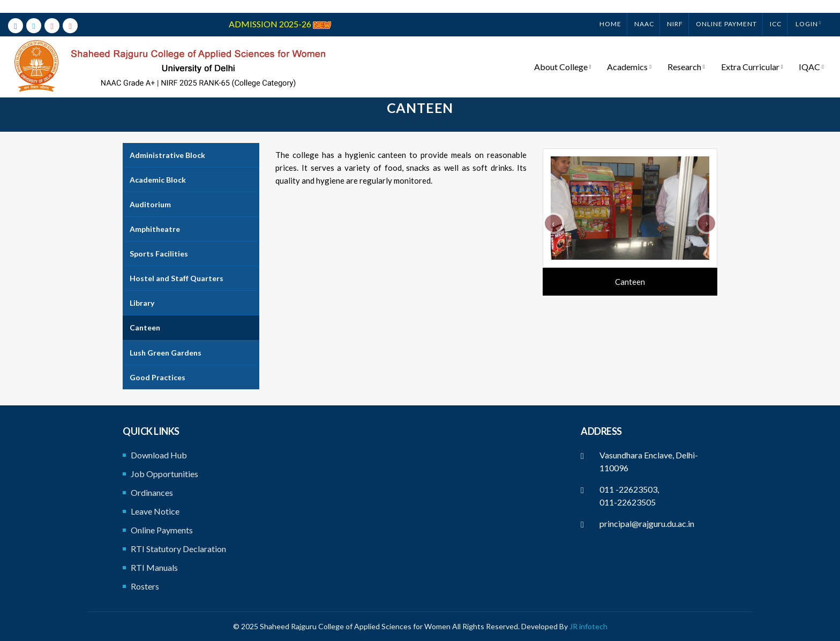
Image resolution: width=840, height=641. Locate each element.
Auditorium (150, 204)
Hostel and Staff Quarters (177, 278)
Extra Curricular (752, 54)
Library (142, 303)
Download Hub (159, 455)
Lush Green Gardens (166, 353)
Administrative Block (167, 155)
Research (686, 54)
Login (807, 11)
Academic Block (158, 180)
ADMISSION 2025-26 (280, 11)
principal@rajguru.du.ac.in (647, 523)
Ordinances (152, 492)
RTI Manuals (154, 567)
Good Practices (157, 377)
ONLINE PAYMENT (726, 11)
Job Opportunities (164, 474)
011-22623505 (628, 502)
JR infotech (588, 626)
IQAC (811, 54)
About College (563, 54)
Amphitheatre (155, 229)
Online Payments (162, 530)
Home (610, 11)
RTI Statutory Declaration (178, 549)
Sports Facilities (159, 254)
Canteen (145, 327)
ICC (776, 11)
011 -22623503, (629, 489)
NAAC (644, 11)
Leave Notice (155, 511)
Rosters (145, 586)
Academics (629, 54)
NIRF (675, 11)
